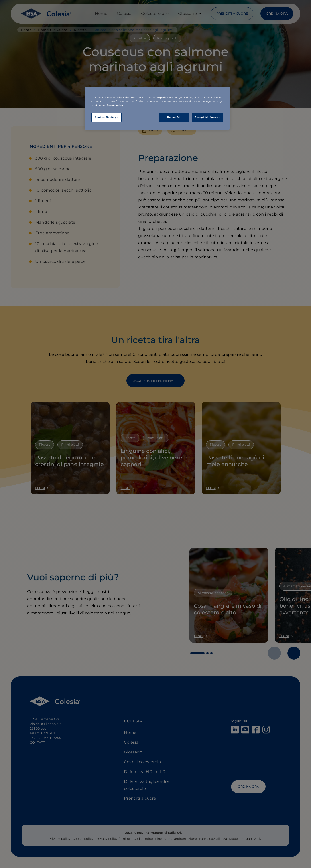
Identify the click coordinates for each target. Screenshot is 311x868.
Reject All (174, 117)
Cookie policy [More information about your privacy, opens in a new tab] (115, 105)
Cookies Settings (106, 117)
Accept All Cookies (207, 117)
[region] (157, 108)
